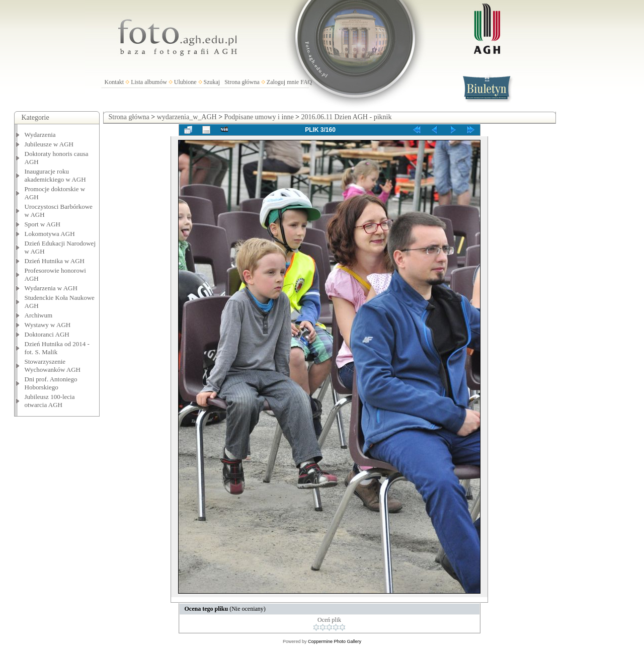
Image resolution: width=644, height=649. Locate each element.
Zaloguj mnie (283, 82)
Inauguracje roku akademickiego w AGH (55, 175)
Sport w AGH (43, 224)
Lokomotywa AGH (50, 234)
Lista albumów (149, 82)
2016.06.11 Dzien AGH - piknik (347, 117)
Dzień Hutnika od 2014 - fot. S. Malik (57, 348)
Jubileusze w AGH (49, 144)
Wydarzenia (40, 135)
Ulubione (185, 82)
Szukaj (212, 82)
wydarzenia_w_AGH (187, 117)
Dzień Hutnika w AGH (55, 261)
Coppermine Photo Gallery (335, 641)
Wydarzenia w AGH (51, 288)
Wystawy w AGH (48, 325)
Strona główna (242, 82)
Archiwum (39, 315)
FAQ (306, 82)
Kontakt (114, 82)
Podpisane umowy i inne (259, 117)
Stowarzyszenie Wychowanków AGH (53, 366)
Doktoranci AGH (47, 334)
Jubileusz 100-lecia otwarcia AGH (50, 401)
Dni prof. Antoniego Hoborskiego (51, 383)
